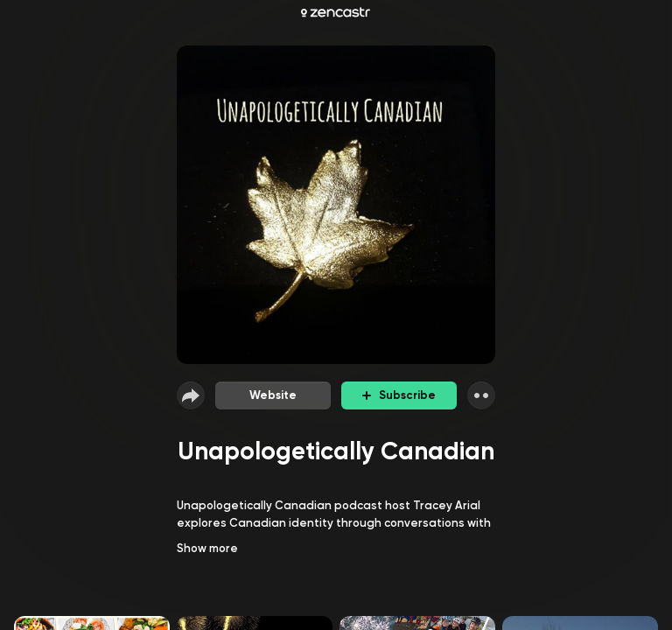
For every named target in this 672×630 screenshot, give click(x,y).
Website (273, 395)
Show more (207, 548)
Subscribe (399, 395)
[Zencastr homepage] (336, 12)
